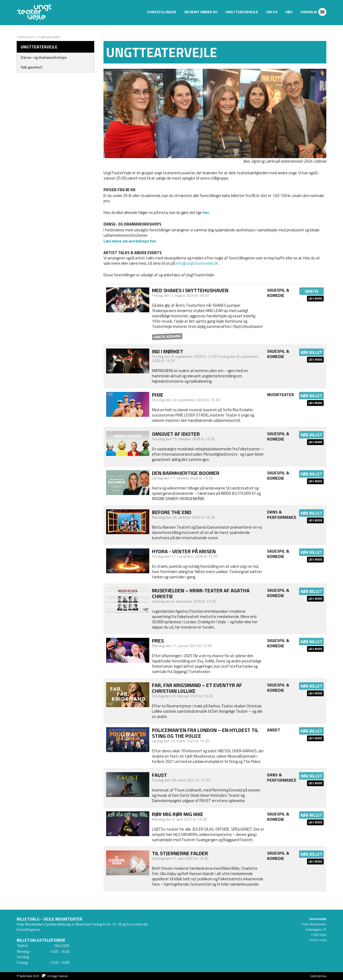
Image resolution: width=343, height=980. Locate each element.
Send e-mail (318, 940)
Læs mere (315, 299)
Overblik (309, 12)
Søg (289, 12)
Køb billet (311, 352)
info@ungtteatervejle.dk (197, 263)
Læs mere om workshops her (130, 241)
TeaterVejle (25, 37)
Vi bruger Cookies (57, 976)
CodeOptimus (318, 976)
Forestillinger (162, 12)
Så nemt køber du (201, 12)
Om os (272, 12)
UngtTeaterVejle (242, 12)
